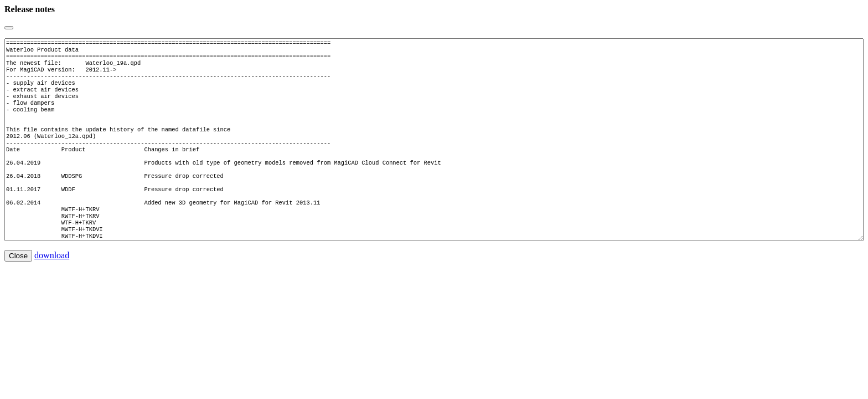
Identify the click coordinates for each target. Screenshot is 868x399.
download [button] (52, 288)
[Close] (9, 28)
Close (18, 289)
